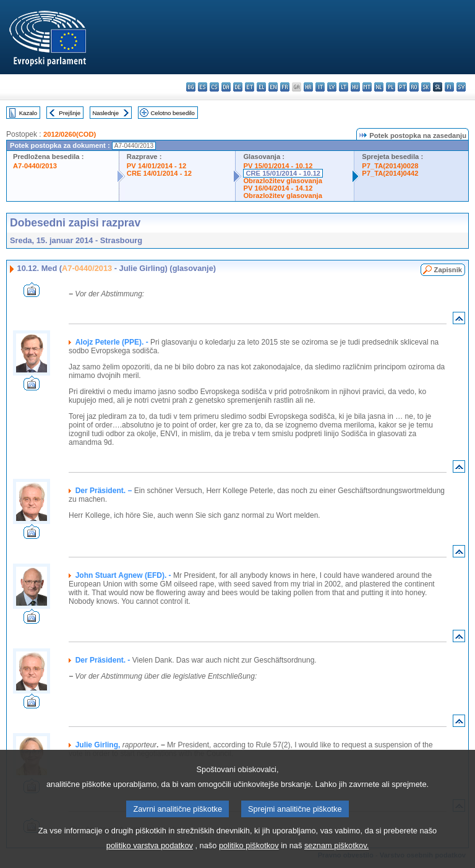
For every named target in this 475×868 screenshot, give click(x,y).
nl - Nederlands (379, 87)
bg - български (191, 87)
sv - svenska (461, 87)
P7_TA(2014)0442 (390, 173)
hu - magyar (355, 87)
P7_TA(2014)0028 (390, 166)
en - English (273, 87)
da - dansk (226, 87)
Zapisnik (448, 270)
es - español (203, 87)
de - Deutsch (238, 87)
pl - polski (391, 87)
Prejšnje (70, 113)
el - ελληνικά (261, 87)
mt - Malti (367, 87)
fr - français (285, 87)
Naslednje (105, 113)
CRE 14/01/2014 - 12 (159, 173)
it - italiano (320, 87)
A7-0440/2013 (35, 166)
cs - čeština (214, 87)
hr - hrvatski (308, 87)
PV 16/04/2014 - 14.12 (278, 188)
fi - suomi (449, 87)
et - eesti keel (250, 87)
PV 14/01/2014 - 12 (156, 166)
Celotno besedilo (172, 113)
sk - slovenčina (426, 87)
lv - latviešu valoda (332, 87)
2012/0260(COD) (70, 134)
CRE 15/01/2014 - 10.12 (283, 173)
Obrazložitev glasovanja (282, 181)
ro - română (414, 87)
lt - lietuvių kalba (344, 87)
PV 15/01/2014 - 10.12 (278, 166)
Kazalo (28, 113)
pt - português (402, 87)
